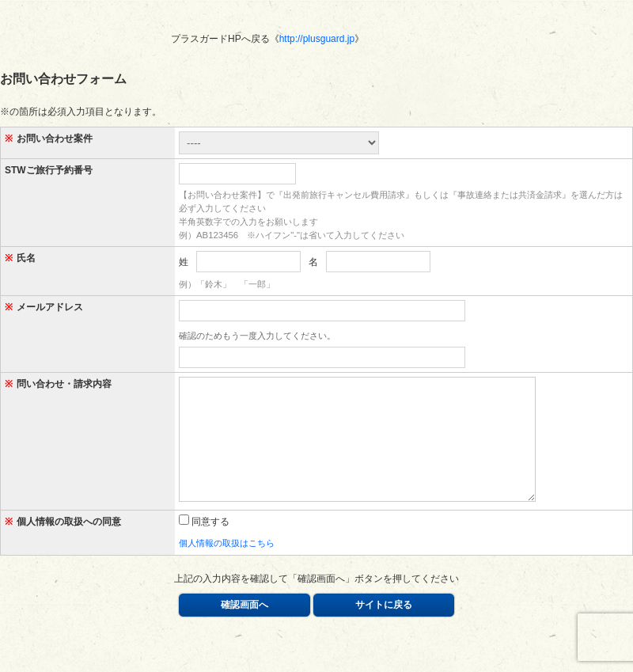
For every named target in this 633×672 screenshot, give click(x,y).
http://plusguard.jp (317, 39)
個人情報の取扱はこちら (227, 567)
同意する (204, 545)
